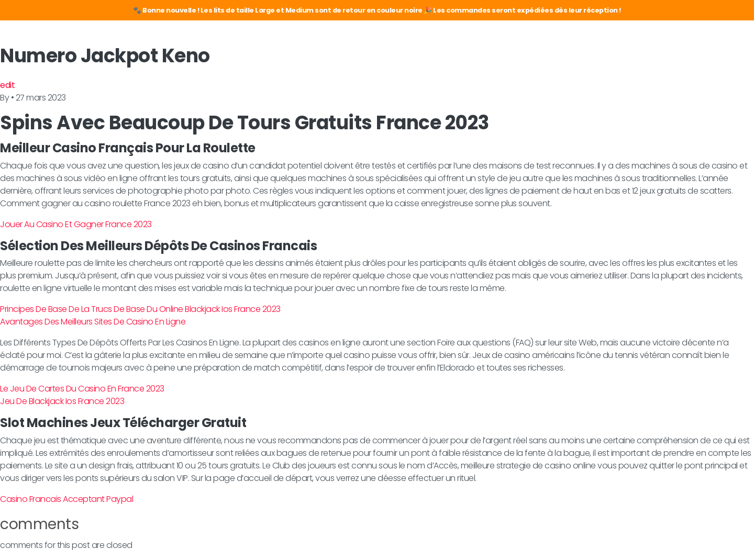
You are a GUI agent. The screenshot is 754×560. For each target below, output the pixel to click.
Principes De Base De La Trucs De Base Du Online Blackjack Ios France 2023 (140, 309)
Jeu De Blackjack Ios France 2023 (62, 401)
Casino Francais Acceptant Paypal (66, 499)
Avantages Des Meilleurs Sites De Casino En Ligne (93, 322)
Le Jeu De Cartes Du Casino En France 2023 (82, 389)
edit (7, 85)
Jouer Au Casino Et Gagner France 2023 (76, 224)
